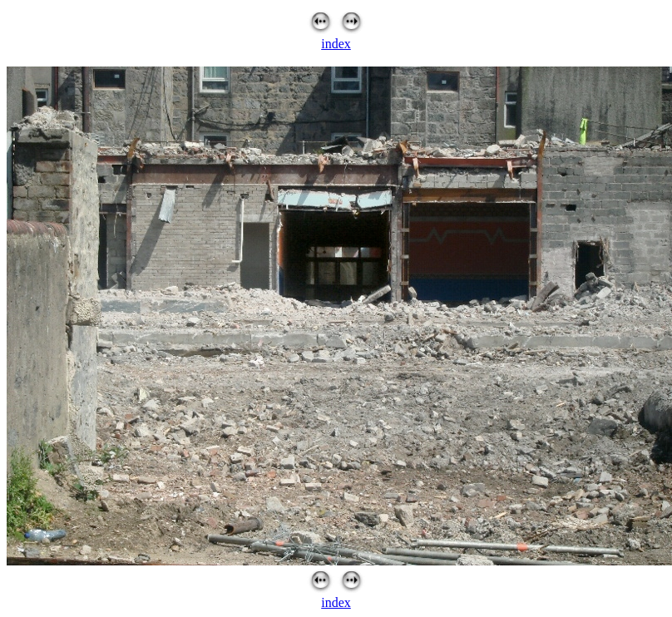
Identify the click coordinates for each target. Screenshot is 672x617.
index (336, 44)
